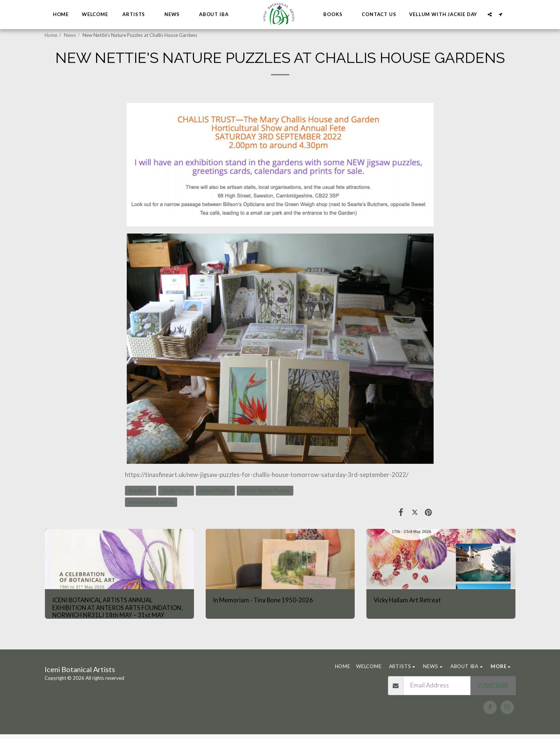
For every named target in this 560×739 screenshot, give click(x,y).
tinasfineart (141, 490)
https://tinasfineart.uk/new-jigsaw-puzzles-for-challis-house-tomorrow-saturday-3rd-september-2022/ (267, 475)
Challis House (176, 490)
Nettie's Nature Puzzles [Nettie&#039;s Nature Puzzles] (265, 490)
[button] (137, 15)
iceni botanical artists (151, 502)
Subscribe (493, 686)
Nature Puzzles (215, 490)
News (70, 35)
